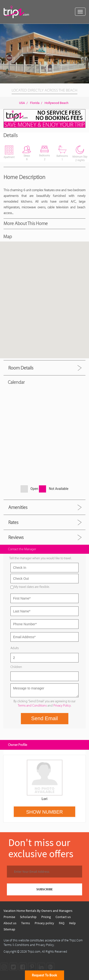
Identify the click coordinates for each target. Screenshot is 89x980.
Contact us (63, 917)
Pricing (46, 917)
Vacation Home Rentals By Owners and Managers (38, 911)
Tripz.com (34, 951)
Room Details (21, 368)
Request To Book (45, 975)
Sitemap (9, 929)
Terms (26, 923)
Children (16, 667)
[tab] (44, 368)
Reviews (16, 537)
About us (10, 923)
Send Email (44, 718)
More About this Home (26, 223)
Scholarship (28, 917)
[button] (85, 28)
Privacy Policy (62, 705)
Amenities (18, 507)
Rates (13, 522)
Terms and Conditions (32, 705)
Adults (15, 648)
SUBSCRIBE (45, 889)
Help (72, 923)
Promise (9, 917)
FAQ (62, 923)
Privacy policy (44, 923)
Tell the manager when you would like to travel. (40, 558)
